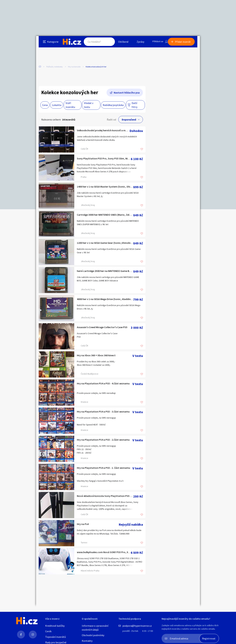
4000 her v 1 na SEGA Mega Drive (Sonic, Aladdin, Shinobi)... (105, 300)
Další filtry (134, 106)
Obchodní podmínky (93, 635)
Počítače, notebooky (55, 69)
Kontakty (87, 641)
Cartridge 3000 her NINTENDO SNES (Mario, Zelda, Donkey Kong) (105, 216)
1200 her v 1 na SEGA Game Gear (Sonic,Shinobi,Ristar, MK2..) (105, 244)
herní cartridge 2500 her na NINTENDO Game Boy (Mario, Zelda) (105, 272)
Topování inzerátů (56, 637)
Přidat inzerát (186, 43)
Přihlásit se (156, 43)
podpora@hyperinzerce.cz (137, 626)
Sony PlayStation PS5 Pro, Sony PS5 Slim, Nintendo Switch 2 (104, 160)
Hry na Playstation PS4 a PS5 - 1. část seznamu (105, 469)
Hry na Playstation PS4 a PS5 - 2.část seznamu (105, 441)
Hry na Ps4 (84, 525)
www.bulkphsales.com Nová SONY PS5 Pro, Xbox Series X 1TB (104, 554)
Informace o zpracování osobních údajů (95, 628)
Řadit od (111, 120)
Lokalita (57, 106)
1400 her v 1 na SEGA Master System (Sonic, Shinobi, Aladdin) (105, 188)
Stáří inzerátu (70, 106)
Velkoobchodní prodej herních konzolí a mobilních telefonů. (103, 132)
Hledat (106, 43)
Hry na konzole (74, 69)
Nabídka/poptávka (113, 106)
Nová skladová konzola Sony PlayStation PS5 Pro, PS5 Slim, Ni (105, 497)
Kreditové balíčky (55, 626)
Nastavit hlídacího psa (127, 94)
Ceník (48, 631)
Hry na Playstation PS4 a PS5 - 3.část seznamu (105, 413)
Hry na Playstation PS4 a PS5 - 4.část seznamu (105, 385)
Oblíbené (120, 43)
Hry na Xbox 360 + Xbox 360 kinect (101, 357)
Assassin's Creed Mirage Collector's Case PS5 (104, 329)
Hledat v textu (89, 106)
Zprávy (138, 43)
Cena (45, 106)
